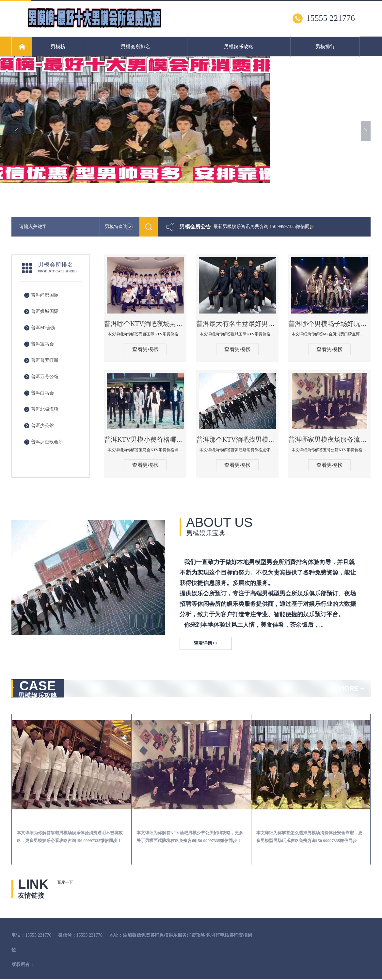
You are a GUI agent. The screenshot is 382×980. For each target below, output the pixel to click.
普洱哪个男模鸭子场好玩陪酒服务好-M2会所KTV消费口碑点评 (329, 324)
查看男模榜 (145, 349)
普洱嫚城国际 (45, 311)
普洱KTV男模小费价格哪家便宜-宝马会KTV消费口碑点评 (145, 439)
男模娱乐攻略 (239, 47)
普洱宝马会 (42, 344)
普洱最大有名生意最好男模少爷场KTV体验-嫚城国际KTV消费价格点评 (237, 324)
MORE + (351, 688)
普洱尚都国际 (45, 295)
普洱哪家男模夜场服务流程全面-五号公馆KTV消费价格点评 (329, 439)
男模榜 (58, 47)
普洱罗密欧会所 (47, 442)
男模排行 (325, 47)
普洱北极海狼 (45, 409)
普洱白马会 (42, 393)
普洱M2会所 (43, 328)
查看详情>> (206, 643)
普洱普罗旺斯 (45, 360)
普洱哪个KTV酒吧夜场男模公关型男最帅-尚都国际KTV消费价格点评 (145, 324)
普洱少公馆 (42, 426)
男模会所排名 (135, 47)
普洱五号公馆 (45, 377)
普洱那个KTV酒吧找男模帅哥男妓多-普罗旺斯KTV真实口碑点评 (237, 439)
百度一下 (65, 882)
